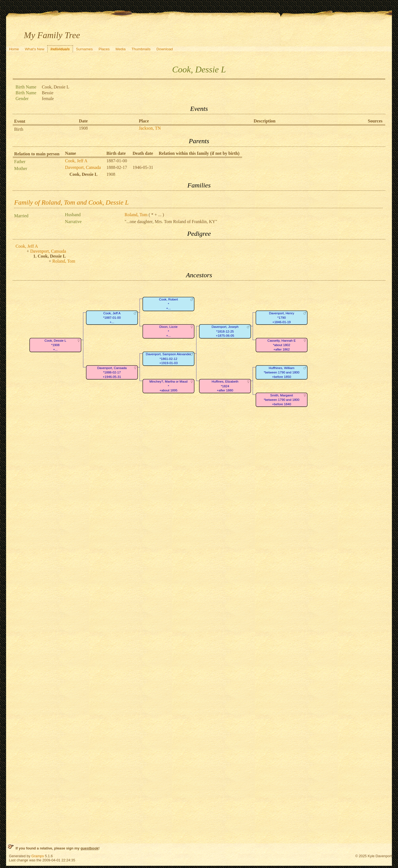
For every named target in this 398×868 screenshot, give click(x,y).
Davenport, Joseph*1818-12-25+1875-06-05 (225, 331)
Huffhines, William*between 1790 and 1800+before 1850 (282, 372)
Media (121, 49)
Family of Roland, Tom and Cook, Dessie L (71, 202)
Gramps (38, 856)
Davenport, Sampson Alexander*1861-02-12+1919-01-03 (169, 359)
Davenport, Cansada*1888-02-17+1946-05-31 (112, 372)
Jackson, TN (150, 128)
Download (165, 49)
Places (104, 49)
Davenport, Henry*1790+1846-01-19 (282, 318)
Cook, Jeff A (76, 161)
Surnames (84, 49)
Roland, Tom (136, 215)
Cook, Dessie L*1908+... (55, 345)
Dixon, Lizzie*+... (169, 331)
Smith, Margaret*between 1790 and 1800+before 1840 (282, 400)
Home (14, 49)
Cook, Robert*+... (169, 304)
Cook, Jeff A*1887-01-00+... (112, 318)
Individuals (60, 49)
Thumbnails (141, 49)
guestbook (89, 848)
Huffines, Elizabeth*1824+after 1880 (225, 386)
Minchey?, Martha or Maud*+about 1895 (169, 386)
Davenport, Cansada (83, 167)
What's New (35, 49)
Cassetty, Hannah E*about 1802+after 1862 (282, 345)
